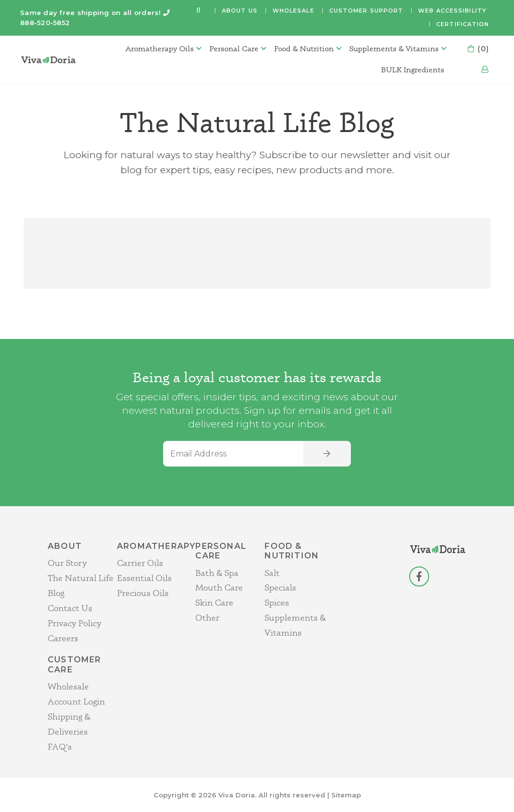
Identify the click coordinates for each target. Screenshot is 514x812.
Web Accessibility (452, 11)
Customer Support (366, 11)
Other (207, 617)
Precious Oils (143, 593)
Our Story (67, 563)
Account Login (76, 701)
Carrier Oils (140, 563)
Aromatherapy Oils (160, 48)
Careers (63, 638)
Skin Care (214, 602)
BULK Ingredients (413, 70)
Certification (463, 24)
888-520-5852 (45, 23)
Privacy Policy (75, 623)
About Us (240, 11)
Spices (277, 602)
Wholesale (293, 11)
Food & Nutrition (304, 48)
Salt (272, 573)
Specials (280, 587)
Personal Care (234, 48)
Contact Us (70, 608)
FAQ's (60, 746)
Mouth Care (219, 587)
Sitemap (346, 795)
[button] (199, 11)
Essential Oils (144, 578)
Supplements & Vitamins (394, 48)
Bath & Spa (217, 573)
